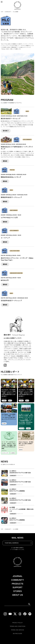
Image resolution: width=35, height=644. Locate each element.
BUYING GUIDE (18, 634)
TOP (2, 12)
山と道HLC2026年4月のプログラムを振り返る (20, 472)
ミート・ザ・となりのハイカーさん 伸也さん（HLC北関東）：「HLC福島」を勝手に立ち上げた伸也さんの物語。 (9, 445)
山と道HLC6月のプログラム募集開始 (17, 490)
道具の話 (10, 401)
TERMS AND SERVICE (17, 630)
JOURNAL (17, 576)
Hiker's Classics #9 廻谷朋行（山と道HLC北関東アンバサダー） (26, 444)
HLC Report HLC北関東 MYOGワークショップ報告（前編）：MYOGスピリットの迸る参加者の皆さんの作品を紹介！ (26, 393)
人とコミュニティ (5, 453)
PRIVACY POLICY (17, 623)
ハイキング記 (22, 428)
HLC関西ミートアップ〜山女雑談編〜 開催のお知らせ (21, 509)
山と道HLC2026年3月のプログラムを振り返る (20, 481)
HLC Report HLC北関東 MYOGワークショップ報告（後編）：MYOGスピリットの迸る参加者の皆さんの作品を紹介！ (9, 393)
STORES (18, 591)
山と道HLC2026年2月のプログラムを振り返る (20, 499)
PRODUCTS (17, 584)
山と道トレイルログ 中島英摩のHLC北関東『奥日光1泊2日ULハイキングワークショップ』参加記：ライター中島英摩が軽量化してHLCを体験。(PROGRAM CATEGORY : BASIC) (26, 419)
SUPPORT (17, 587)
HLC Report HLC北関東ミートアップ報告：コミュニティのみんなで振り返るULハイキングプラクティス (9, 417)
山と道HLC (4, 401)
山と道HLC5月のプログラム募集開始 (17, 519)
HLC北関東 (16, 12)
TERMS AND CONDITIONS (18, 626)
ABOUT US (18, 595)
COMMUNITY (8, 12)
